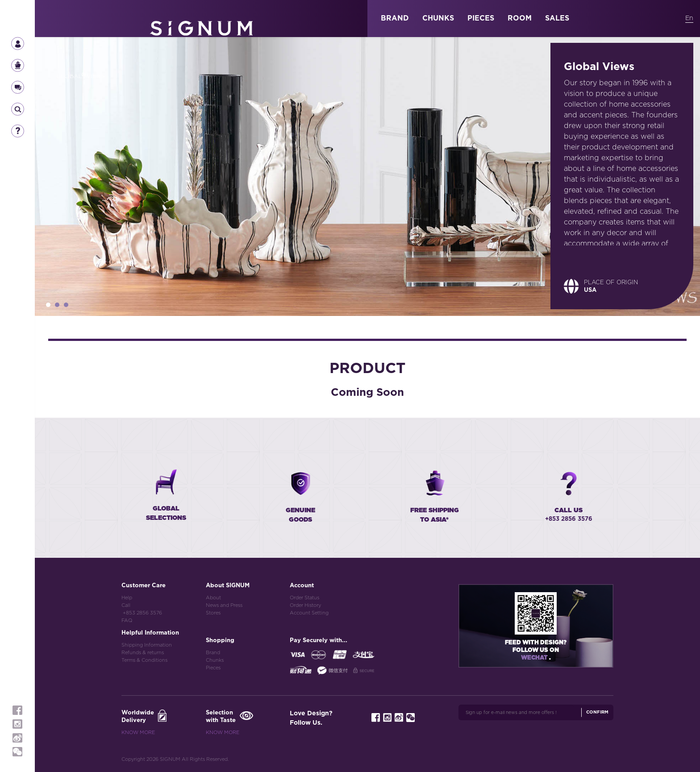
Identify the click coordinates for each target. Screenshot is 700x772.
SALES (557, 18)
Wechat (535, 658)
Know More (138, 733)
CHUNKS (438, 18)
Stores (213, 613)
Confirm (597, 712)
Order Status (304, 598)
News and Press (224, 605)
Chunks (215, 660)
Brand (213, 653)
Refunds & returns (143, 653)
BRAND (395, 18)
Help (127, 598)
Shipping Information (147, 645)
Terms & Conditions (144, 660)
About (213, 598)
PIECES (481, 18)
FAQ (127, 621)
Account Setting (309, 613)
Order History (305, 605)
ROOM (520, 18)
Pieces (213, 668)
